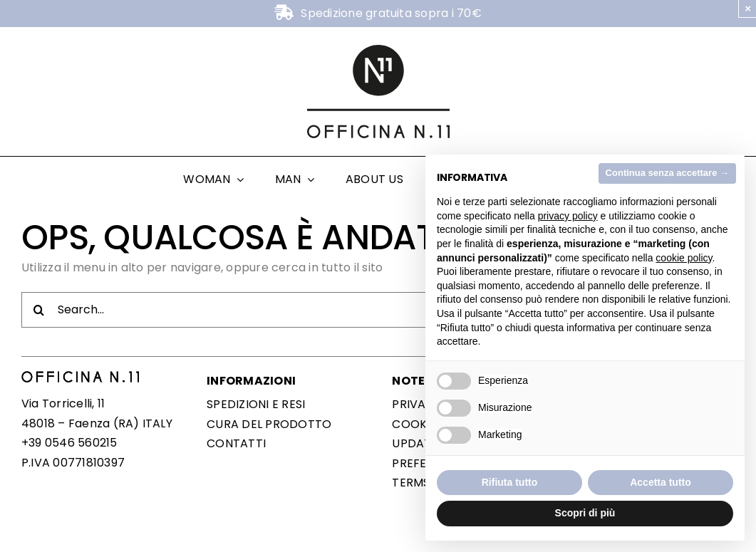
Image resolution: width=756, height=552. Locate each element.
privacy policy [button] (568, 216)
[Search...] (378, 310)
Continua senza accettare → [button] (667, 173)
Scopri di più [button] (585, 513)
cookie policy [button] (684, 258)
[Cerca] (39, 310)
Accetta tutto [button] (661, 482)
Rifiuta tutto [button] (510, 482)
